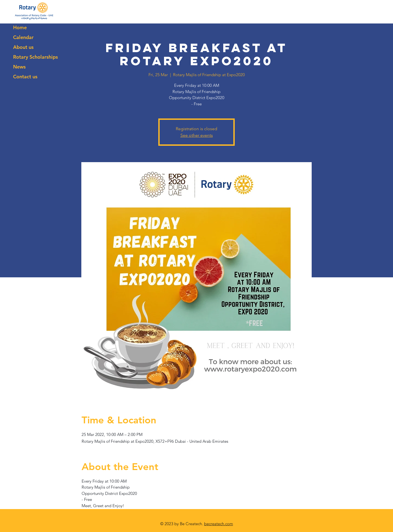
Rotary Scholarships (35, 57)
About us (23, 47)
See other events (197, 135)
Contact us (25, 77)
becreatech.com (219, 524)
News (19, 67)
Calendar (23, 37)
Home (20, 27)
